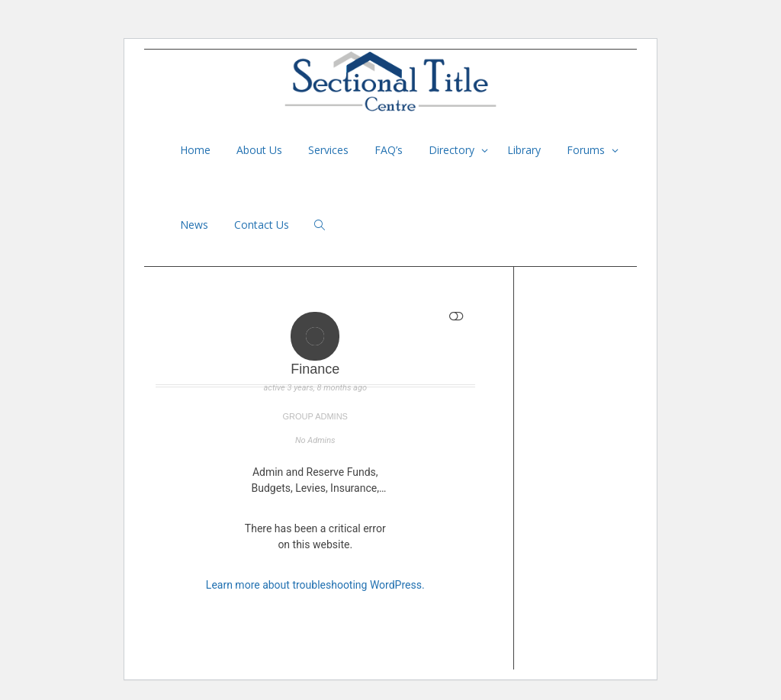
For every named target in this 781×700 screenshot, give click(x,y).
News (194, 225)
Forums (587, 150)
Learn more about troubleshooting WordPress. (315, 585)
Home (195, 150)
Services (328, 150)
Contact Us (262, 225)
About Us (259, 150)
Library (524, 150)
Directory (453, 150)
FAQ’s (389, 150)
